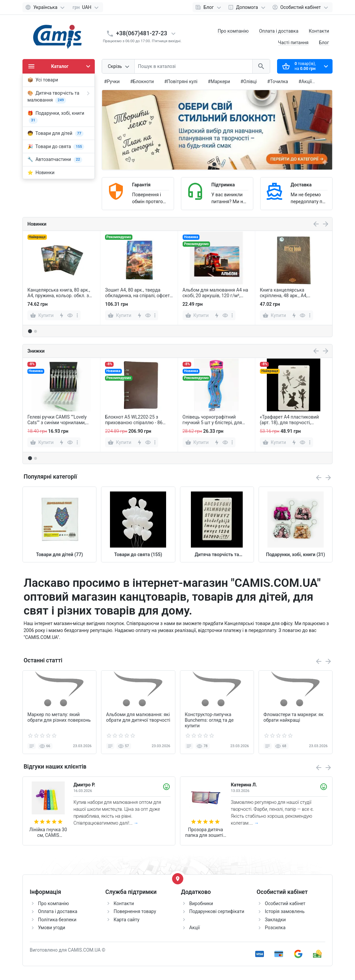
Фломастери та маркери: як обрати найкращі (294, 717)
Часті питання (293, 43)
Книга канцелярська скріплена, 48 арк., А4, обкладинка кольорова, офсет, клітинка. (293, 293)
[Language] (46, 7)
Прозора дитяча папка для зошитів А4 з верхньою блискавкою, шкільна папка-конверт (206, 833)
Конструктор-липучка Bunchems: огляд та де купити (209, 720)
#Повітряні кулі (181, 81)
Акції (195, 928)
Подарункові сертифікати (217, 911)
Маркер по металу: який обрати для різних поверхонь (59, 717)
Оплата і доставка (279, 31)
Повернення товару (135, 911)
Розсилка (275, 928)
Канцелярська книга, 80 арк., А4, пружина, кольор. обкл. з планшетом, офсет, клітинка (59, 293)
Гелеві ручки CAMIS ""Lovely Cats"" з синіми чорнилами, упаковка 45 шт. (57, 420)
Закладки (275, 920)
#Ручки (112, 81)
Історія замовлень (285, 911)
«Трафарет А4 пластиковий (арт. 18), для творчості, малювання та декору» (289, 420)
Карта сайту (126, 920)
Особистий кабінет (285, 903)
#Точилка (278, 81)
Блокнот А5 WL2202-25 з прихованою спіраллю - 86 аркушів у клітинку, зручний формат (135, 420)
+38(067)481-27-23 (142, 33)
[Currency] (86, 7)
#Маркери (219, 81)
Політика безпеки (57, 920)
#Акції (305, 81)
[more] (77, 315)
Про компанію (233, 31)
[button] (220, 164)
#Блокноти (142, 81)
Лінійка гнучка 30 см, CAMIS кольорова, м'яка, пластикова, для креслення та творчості (48, 833)
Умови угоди (52, 928)
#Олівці (248, 81)
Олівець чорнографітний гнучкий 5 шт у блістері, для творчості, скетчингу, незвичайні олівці (212, 420)
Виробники (201, 903)
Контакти (319, 31)
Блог (324, 43)
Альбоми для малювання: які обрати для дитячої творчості (138, 717)
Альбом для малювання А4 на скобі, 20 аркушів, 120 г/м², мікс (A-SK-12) (215, 293)
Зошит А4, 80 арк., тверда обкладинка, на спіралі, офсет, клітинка (138, 293)
